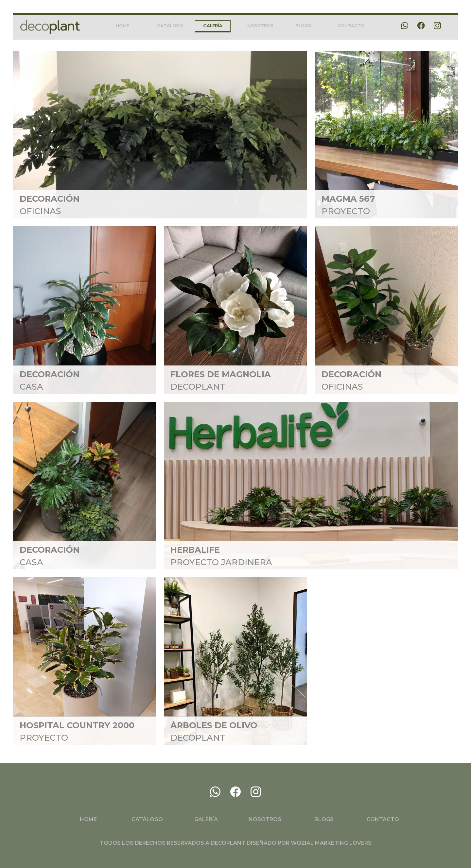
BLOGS (303, 26)
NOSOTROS (260, 26)
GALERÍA (213, 26)
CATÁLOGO (170, 26)
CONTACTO (351, 26)
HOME (122, 26)
